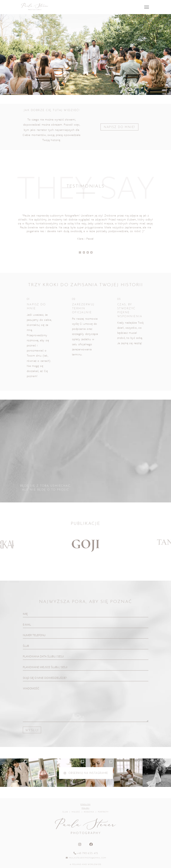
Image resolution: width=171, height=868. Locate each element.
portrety (103, 812)
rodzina (89, 812)
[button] (80, 252)
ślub (65, 812)
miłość (76, 812)
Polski (85, 808)
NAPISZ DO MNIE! (119, 127)
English (85, 804)
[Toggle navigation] (147, 7)
